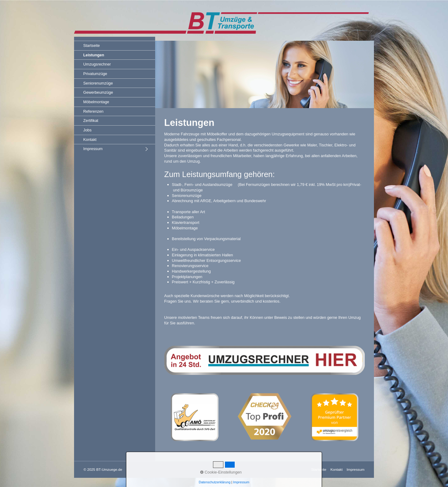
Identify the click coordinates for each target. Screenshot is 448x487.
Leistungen (94, 55)
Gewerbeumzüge (98, 92)
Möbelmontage (96, 102)
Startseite (91, 45)
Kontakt (90, 140)
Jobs (87, 130)
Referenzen (93, 111)
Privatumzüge (95, 74)
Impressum (93, 149)
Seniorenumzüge (98, 83)
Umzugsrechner (97, 64)
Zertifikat (91, 121)
